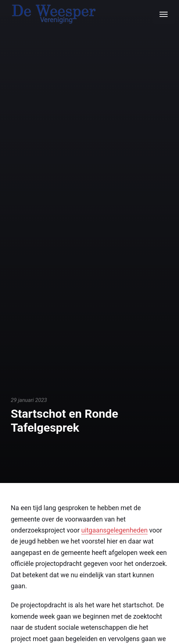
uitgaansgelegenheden (114, 530)
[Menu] (164, 14)
